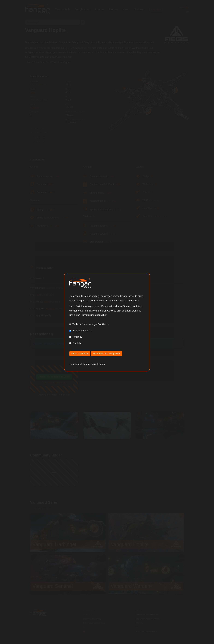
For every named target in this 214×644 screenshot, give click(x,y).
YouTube (77, 343)
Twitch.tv (77, 337)
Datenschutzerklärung (96, 364)
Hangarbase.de (81, 330)
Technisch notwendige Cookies (89, 324)
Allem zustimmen (81, 354)
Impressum (75, 364)
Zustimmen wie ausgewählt (110, 354)
